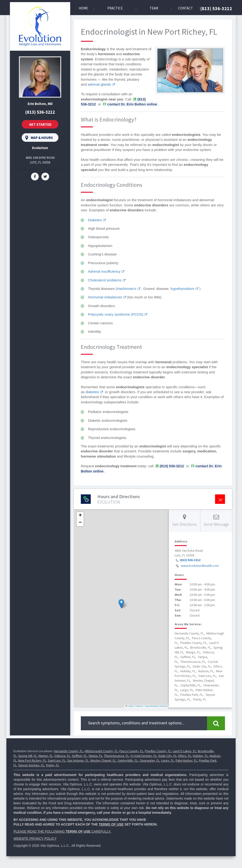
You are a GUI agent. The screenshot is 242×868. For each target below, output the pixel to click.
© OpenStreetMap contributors (156, 706)
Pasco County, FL (131, 751)
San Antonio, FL (78, 760)
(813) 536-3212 (216, 8)
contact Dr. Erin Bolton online (132, 104)
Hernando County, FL (68, 751)
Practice (115, 8)
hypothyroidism (183, 289)
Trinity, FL (52, 765)
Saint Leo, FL (57, 760)
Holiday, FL (200, 756)
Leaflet (129, 706)
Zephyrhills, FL (128, 760)
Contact (185, 8)
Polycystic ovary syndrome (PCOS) (116, 314)
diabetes (92, 392)
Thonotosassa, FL (116, 756)
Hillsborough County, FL (101, 751)
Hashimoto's (127, 289)
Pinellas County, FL (158, 751)
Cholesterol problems (105, 280)
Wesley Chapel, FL (103, 760)
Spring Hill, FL (28, 756)
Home (83, 8)
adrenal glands (99, 84)
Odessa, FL (62, 756)
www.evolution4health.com (200, 566)
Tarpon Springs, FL (31, 765)
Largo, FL (168, 760)
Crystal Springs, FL (144, 756)
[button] (121, 604)
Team (154, 8)
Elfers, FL (185, 756)
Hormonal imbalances (105, 297)
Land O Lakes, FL (184, 751)
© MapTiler (139, 706)
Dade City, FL (167, 756)
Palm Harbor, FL (186, 760)
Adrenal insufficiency (104, 271)
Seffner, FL (79, 756)
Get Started (40, 124)
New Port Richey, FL (32, 760)
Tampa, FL (95, 756)
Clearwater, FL (149, 760)
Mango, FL (46, 756)
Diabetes (95, 220)
